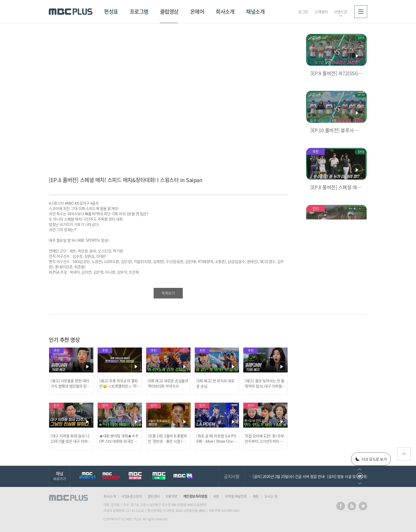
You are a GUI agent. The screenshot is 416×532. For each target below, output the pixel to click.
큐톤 (216, 496)
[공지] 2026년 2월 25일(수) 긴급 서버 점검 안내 (288, 476)
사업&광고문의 (132, 496)
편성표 (111, 12)
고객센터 (321, 12)
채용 (256, 496)
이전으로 (360, 469)
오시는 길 (271, 496)
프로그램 (139, 12)
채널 (59, 476)
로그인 (303, 12)
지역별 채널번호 (236, 496)
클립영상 (169, 12)
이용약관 (171, 496)
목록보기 (168, 293)
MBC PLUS (71, 12)
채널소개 (255, 12)
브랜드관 (341, 12)
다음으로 (360, 483)
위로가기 (404, 454)
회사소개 (225, 12)
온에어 (197, 12)
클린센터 (154, 496)
